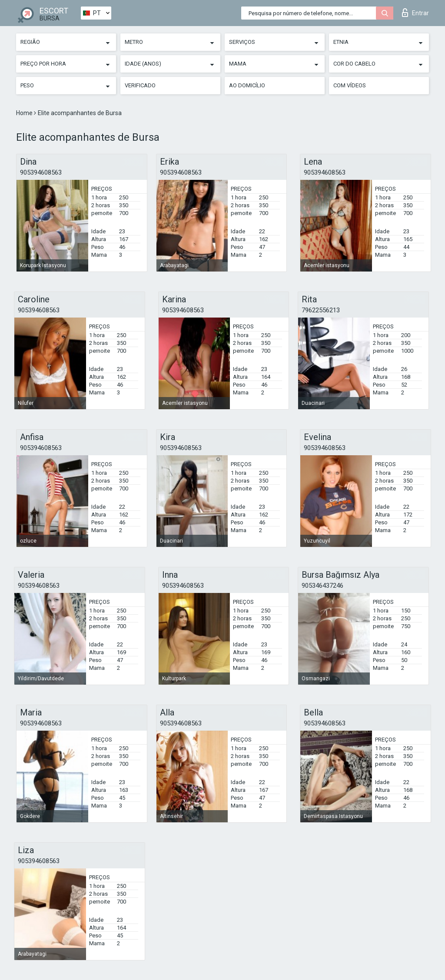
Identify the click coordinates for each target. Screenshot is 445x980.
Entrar (415, 13)
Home (25, 113)
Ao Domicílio (247, 85)
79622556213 (321, 310)
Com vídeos (350, 85)
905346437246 (322, 586)
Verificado (140, 85)
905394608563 (41, 172)
